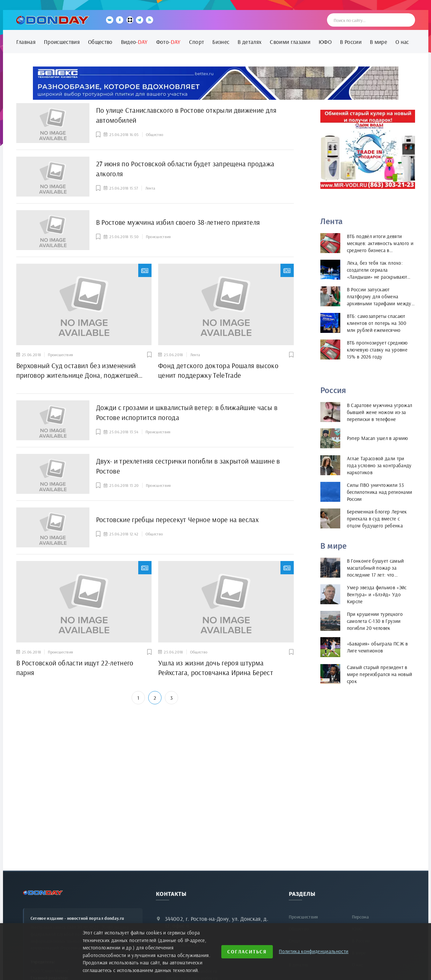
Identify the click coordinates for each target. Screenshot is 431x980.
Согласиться (247, 952)
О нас (402, 42)
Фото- (168, 42)
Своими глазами (290, 42)
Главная (26, 42)
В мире (378, 42)
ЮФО (325, 42)
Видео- (134, 42)
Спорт (197, 42)
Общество (100, 42)
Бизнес (221, 42)
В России (351, 42)
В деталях (250, 42)
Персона (360, 917)
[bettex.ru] (216, 83)
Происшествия (62, 42)
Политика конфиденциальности (314, 951)
